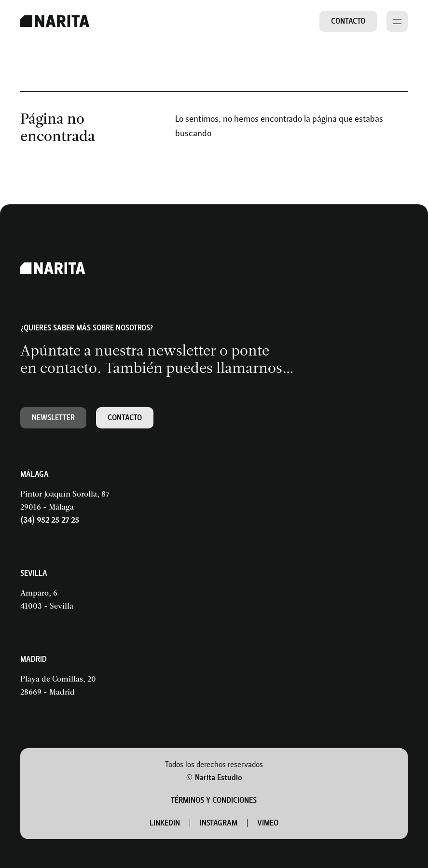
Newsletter (53, 418)
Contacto (348, 21)
